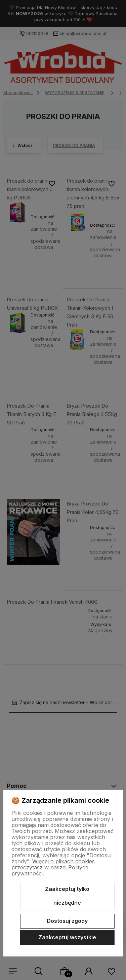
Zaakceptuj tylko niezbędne (67, 896)
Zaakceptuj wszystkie (67, 937)
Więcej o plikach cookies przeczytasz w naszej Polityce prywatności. (53, 867)
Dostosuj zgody (67, 921)
